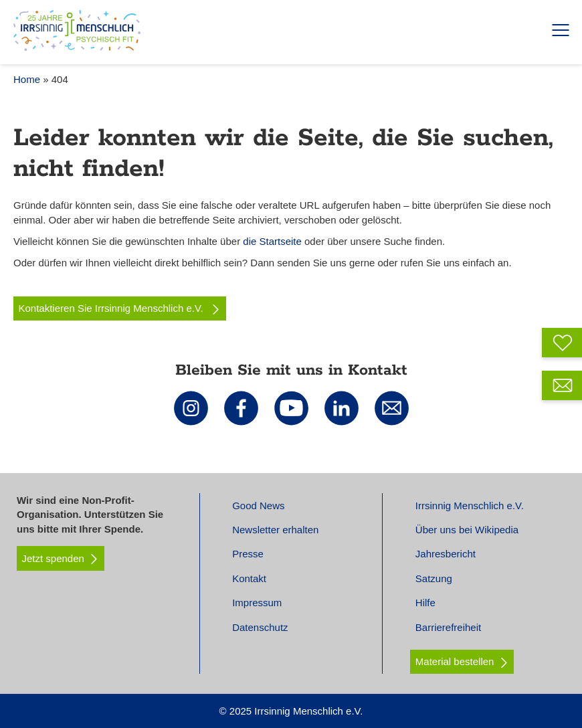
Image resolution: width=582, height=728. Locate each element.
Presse (248, 554)
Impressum (257, 603)
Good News (258, 506)
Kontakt (249, 578)
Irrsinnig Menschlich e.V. (470, 506)
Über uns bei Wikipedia (467, 530)
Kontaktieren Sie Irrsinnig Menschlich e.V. (120, 308)
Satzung (434, 578)
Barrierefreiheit (448, 627)
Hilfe (425, 603)
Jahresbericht (446, 554)
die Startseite (272, 241)
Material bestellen (455, 661)
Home (27, 79)
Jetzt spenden (61, 559)
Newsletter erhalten (275, 530)
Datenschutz (260, 627)
